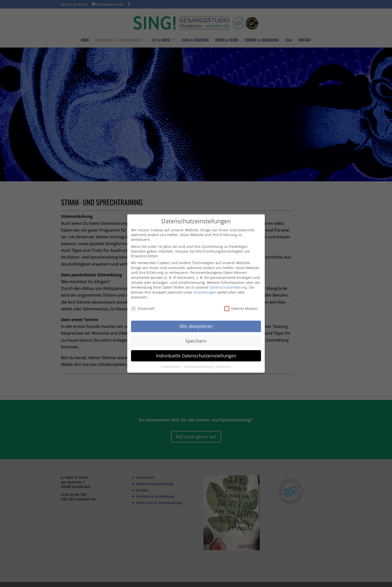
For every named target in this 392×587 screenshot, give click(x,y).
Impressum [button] (224, 367)
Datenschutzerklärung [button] (198, 367)
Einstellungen (205, 292)
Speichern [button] (196, 341)
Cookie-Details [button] (171, 367)
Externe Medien (241, 309)
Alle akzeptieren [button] (196, 326)
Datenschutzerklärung (228, 287)
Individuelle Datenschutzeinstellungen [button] (196, 356)
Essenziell (143, 309)
